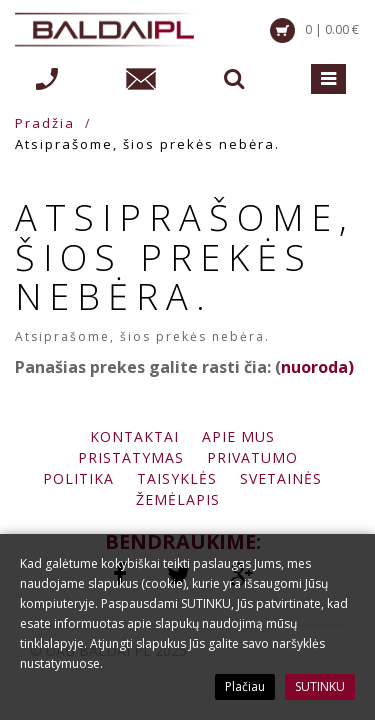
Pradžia (45, 123)
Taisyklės (177, 478)
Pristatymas (131, 457)
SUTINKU (320, 686)
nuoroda (314, 367)
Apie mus (238, 436)
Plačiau (245, 686)
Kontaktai (134, 436)
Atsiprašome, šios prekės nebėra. (147, 144)
